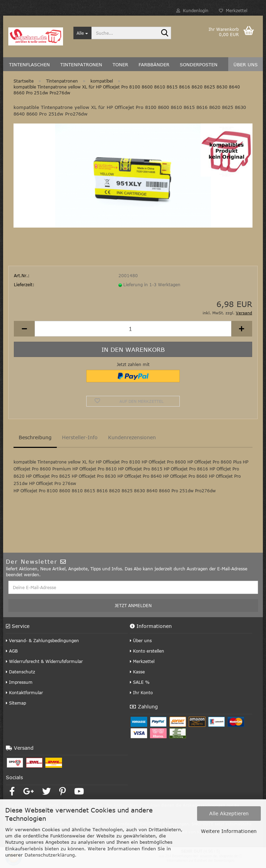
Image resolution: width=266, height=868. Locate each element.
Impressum (19, 682)
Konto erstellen (147, 651)
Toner (120, 65)
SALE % (140, 682)
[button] (24, 329)
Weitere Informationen (229, 831)
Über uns (246, 65)
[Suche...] (83, 33)
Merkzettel (233, 10)
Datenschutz (20, 672)
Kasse (137, 672)
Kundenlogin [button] (192, 10)
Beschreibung (35, 437)
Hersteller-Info (80, 437)
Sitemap (16, 703)
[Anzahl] (133, 329)
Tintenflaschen (29, 65)
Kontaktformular (24, 692)
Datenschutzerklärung (50, 855)
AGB (12, 651)
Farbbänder (154, 65)
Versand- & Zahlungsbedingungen (42, 640)
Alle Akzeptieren (229, 813)
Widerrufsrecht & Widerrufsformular (44, 661)
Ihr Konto (141, 692)
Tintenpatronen (81, 65)
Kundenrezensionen (132, 437)
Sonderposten (199, 65)
